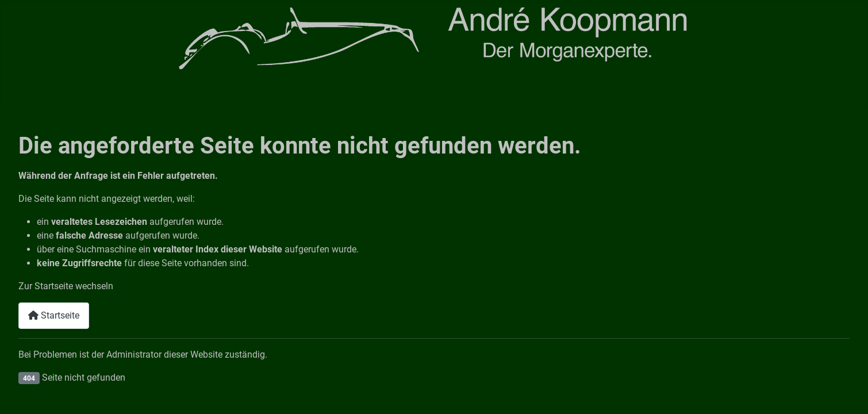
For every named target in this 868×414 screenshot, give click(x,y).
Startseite (54, 315)
